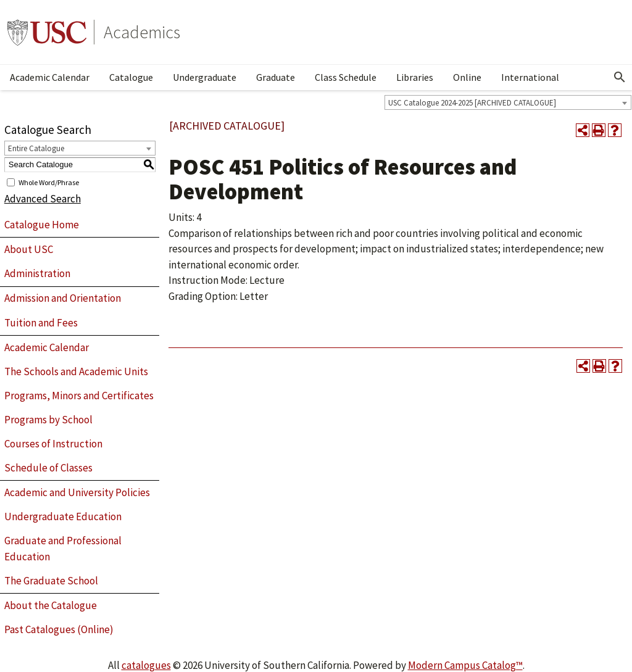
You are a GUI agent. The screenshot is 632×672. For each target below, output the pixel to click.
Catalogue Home (42, 225)
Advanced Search (43, 199)
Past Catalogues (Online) (59, 629)
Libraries (415, 77)
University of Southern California (47, 32)
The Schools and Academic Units (76, 371)
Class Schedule (346, 77)
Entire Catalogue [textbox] (36, 148)
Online (467, 77)
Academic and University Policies (77, 492)
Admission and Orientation (63, 298)
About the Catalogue (51, 605)
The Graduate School (51, 581)
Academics (142, 32)
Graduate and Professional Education (63, 549)
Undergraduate (205, 77)
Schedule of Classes (48, 468)
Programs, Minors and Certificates (79, 396)
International (530, 77)
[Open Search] (620, 77)
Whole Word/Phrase (49, 182)
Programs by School (48, 420)
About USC (29, 249)
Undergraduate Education (63, 516)
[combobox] (508, 102)
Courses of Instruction (53, 444)
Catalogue (131, 77)
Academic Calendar (50, 77)
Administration (37, 273)
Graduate (276, 77)
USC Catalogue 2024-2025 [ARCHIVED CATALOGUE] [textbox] (472, 103)
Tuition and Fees (41, 323)
